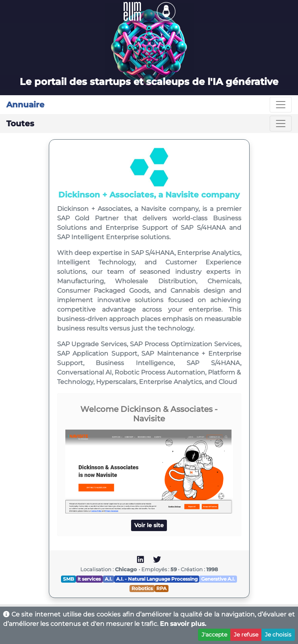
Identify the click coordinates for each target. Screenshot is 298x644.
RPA (161, 588)
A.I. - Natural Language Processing (157, 579)
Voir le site (149, 525)
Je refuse (246, 635)
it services (89, 579)
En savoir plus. (183, 624)
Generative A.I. (218, 579)
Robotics (142, 588)
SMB (68, 579)
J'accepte (214, 635)
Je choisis (278, 635)
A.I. (108, 579)
